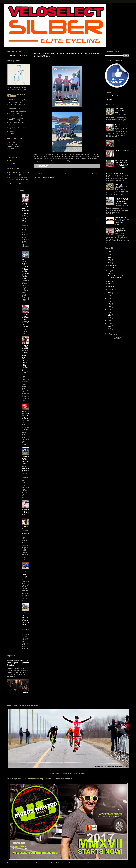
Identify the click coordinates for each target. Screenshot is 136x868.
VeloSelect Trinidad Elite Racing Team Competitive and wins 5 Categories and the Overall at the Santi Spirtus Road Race (25, 213)
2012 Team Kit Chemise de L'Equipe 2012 (25, 512)
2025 (109, 255)
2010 (109, 323)
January (111, 289)
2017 (109, 304)
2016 (109, 307)
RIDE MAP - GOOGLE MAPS (18, 56)
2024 (109, 257)
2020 (109, 296)
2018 (109, 301)
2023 (109, 260)
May (110, 273)
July (110, 271)
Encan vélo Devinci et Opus (115, 173)
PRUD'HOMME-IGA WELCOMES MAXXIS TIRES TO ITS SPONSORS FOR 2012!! (122, 221)
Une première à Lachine (120, 125)
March (111, 284)
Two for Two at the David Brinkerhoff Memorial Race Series (25, 575)
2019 (109, 298)
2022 (109, 263)
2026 (109, 252)
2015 (109, 309)
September (112, 268)
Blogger (83, 774)
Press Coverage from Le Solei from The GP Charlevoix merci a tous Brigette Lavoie (25, 619)
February (111, 287)
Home (67, 174)
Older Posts (96, 174)
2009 (109, 326)
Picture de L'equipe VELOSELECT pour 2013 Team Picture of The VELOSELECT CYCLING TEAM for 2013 (117, 165)
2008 (109, 329)
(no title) (117, 140)
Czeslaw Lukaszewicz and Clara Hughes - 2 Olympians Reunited (18, 663)
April (110, 281)
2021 (109, 293)
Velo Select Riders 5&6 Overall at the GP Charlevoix (25, 415)
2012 (109, 318)
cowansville (118, 184)
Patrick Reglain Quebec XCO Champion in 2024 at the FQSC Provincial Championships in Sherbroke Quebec (25, 269)
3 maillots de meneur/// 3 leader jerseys (120, 110)
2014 (109, 312)
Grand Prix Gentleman (122, 151)
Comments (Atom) (48, 177)
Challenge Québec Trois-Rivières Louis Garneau (121, 230)
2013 (109, 315)
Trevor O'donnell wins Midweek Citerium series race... (118, 277)
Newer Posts (38, 174)
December (112, 265)
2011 (109, 320)
